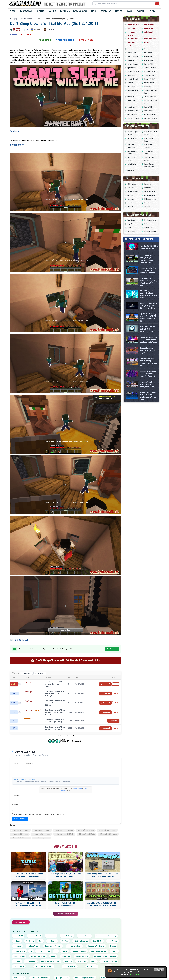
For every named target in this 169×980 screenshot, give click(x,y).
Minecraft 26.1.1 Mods (109, 834)
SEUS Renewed (149, 192)
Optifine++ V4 (132, 171)
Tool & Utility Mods (42, 838)
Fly (31, 951)
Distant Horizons (133, 64)
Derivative (148, 184)
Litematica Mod (149, 72)
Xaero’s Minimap (133, 56)
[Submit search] (157, 4)
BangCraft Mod (149, 111)
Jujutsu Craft (149, 60)
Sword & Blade (19, 966)
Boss (41, 941)
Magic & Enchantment (99, 951)
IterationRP (148, 188)
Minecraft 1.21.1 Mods (42, 834)
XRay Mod (131, 60)
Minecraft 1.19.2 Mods (64, 830)
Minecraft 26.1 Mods (87, 834)
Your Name (16, 795)
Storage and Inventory (109, 961)
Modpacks (141, 11)
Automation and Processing (106, 936)
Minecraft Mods (26, 19)
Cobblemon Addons (108, 978)
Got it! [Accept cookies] (159, 970)
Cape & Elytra (98, 941)
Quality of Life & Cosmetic (50, 961)
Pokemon (17, 961)
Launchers (65, 11)
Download (86, 40)
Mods (12, 11)
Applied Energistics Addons (85, 978)
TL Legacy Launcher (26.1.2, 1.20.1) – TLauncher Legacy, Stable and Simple (147, 259)
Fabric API (131, 28)
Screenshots (65, 40)
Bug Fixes (65, 941)
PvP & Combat (31, 961)
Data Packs (106, 11)
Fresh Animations (150, 220)
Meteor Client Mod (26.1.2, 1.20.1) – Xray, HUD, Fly (147, 350)
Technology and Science (44, 966)
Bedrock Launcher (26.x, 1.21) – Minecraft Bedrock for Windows (148, 270)
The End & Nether (70, 966)
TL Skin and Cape (150, 97)
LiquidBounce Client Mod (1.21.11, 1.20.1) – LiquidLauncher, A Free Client (148, 396)
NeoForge (30, 34)
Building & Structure (81, 941)
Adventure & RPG (35, 936)
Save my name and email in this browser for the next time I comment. (39, 814)
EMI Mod (147, 42)
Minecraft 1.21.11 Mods (65, 834)
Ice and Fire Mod (133, 72)
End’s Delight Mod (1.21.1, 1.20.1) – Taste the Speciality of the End (66, 875)
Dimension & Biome (74, 946)
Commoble (50, 29)
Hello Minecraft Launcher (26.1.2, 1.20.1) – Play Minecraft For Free (148, 282)
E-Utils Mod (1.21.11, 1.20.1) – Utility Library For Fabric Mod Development (29, 875)
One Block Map (132, 138)
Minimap (114, 951)
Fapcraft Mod (149, 107)
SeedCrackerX (132, 107)
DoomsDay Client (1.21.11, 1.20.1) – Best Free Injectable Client (148, 384)
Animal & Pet (51, 936)
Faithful (130, 228)
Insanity (130, 203)
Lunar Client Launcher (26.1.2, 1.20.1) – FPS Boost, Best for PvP (147, 329)
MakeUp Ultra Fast (150, 199)
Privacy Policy (78, 789)
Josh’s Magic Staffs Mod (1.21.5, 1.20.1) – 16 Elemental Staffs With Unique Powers (103, 904)
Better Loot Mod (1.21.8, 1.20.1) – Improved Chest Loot (66, 904)
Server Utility (82, 961)
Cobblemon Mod (150, 39)
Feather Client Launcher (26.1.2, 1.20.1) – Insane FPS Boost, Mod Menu (148, 306)
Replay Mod (131, 87)
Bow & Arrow (52, 941)
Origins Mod (131, 75)
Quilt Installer (149, 32)
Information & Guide (79, 951)
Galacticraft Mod (150, 83)
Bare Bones (131, 231)
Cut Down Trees (33, 946)
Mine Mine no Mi (133, 90)
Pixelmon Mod (132, 39)
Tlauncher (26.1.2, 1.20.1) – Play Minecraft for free (149, 247)
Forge (22, 34)
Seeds (129, 11)
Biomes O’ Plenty (150, 79)
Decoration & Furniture (53, 946)
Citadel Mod (131, 97)
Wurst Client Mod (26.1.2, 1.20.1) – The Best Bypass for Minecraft (149, 374)
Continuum (131, 199)
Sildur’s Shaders (133, 192)
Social (94, 961)
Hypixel (65, 951)
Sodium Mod (132, 53)
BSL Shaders (132, 184)
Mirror (116, 684)
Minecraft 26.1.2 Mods (21, 838)
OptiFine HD (149, 28)
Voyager (147, 207)
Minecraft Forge (133, 25)
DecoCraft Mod (133, 79)
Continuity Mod (132, 115)
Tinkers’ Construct (150, 68)
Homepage (14, 19)
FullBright (147, 224)
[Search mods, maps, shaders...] (126, 4)
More (152, 11)
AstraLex (130, 207)
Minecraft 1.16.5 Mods (21, 830)
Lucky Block (148, 49)
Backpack (17, 941)
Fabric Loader (149, 25)
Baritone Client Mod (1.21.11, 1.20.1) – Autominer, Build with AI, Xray (148, 362)
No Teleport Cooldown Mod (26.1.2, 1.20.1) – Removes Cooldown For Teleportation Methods (28, 904)
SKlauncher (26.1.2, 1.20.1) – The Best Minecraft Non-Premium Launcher (148, 294)
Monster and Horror (38, 956)
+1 (19, 703)
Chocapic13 (131, 195)
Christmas (17, 946)
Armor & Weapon (84, 936)
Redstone (68, 961)
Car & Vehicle (112, 941)
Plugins (119, 11)
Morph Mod (148, 87)
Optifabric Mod (132, 68)
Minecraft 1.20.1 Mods (108, 830)
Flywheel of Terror (134, 118)
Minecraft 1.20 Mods (86, 830)
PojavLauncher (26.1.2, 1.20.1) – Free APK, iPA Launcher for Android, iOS (148, 317)
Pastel (146, 203)
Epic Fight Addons (62, 978)
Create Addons (19, 978)
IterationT (131, 188)
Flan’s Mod (131, 83)
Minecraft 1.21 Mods (20, 834)
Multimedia (66, 956)
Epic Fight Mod (149, 64)
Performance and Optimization (105, 956)
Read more (134, 974)
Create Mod (148, 56)
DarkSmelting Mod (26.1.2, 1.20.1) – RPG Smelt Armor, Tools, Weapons (103, 875)
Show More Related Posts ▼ (66, 914)
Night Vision (131, 224)
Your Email (16, 805)
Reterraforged (132, 100)
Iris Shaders (131, 49)
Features (45, 40)
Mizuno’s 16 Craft (150, 231)
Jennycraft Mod (133, 111)
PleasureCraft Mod (151, 118)
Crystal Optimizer (150, 115)
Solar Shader (132, 164)
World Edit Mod (149, 75)
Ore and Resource (82, 956)
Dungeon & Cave (19, 951)
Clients (52, 11)
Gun (56, 951)
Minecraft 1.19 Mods (43, 830)
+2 (19, 684)
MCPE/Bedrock (26, 11)
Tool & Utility (92, 966)
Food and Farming (43, 951)
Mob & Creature (19, 956)
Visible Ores (148, 228)
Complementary (150, 195)
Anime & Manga (67, 936)
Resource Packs (80, 11)
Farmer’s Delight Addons (40, 978)
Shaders (41, 11)
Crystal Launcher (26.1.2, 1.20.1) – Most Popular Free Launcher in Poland (148, 340)
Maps (94, 11)
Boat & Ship (30, 941)
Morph (53, 956)
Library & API (18, 936)
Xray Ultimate (132, 220)
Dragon (113, 946)
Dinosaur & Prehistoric (96, 946)
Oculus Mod (148, 53)
